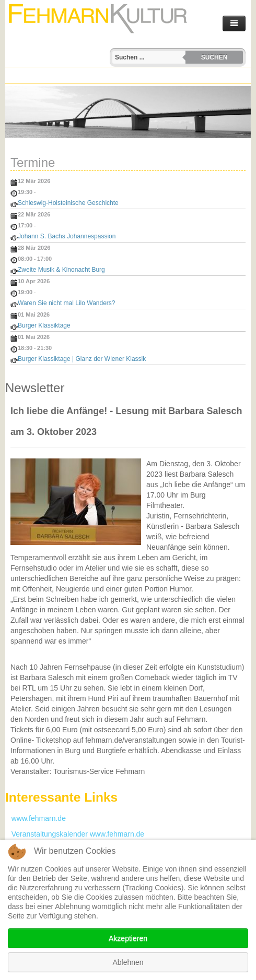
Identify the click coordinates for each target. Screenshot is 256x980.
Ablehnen (128, 962)
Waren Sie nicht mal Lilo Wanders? (67, 303)
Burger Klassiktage (44, 325)
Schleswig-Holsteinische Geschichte (68, 203)
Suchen (214, 57)
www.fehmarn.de (36, 818)
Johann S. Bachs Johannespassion (67, 236)
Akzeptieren (128, 938)
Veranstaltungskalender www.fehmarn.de (75, 834)
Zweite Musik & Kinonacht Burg (61, 270)
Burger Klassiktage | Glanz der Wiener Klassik (82, 359)
